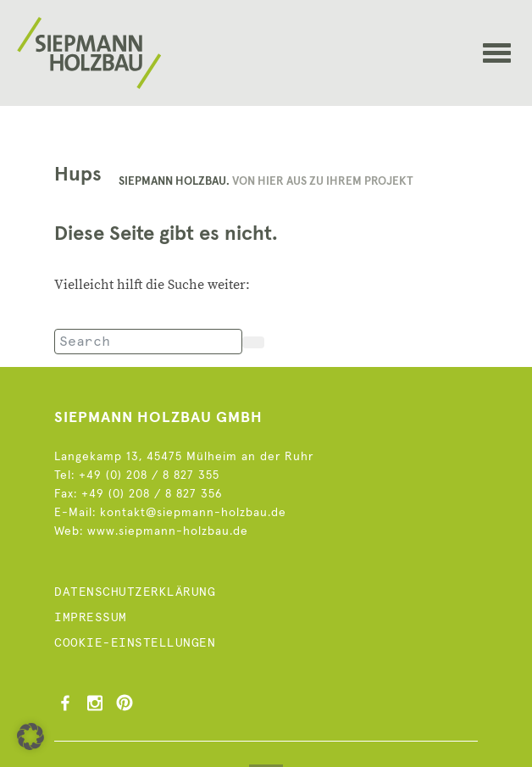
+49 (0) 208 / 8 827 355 (149, 475)
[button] (30, 736)
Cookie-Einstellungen (135, 643)
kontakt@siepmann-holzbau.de (193, 513)
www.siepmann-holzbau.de (168, 531)
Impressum (91, 618)
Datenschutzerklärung (135, 592)
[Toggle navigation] (497, 61)
